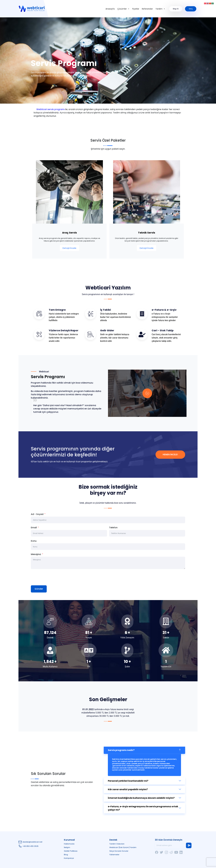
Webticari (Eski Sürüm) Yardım (123, 847)
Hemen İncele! (170, 455)
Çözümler (123, 9)
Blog (66, 855)
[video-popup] (147, 393)
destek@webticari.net (32, 842)
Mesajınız (36, 554)
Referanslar (147, 9)
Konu (34, 541)
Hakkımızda (69, 844)
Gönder (39, 589)
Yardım (160, 9)
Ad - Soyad (37, 514)
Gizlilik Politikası (71, 851)
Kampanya (69, 858)
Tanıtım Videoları (117, 844)
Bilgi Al (176, 9)
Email (34, 528)
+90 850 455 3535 (31, 846)
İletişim (67, 847)
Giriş (191, 9)
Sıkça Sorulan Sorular (119, 851)
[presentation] (52, 577)
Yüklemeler (114, 855)
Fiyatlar (136, 9)
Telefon (113, 528)
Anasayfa (110, 9)
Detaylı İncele (69, 248)
